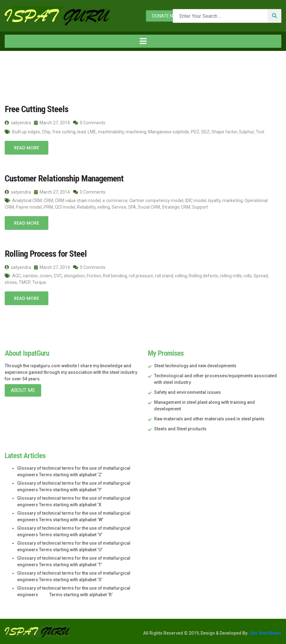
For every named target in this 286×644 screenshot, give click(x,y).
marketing (233, 200)
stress (11, 282)
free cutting (64, 132)
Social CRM (149, 207)
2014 (42, 64)
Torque (39, 282)
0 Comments (89, 123)
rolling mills (231, 275)
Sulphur (246, 132)
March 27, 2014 (52, 123)
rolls (248, 275)
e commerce (115, 200)
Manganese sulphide (169, 132)
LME (92, 132)
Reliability (86, 207)
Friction (94, 275)
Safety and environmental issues (187, 392)
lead (82, 132)
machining (136, 132)
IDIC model (196, 200)
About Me (23, 390)
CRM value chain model (78, 200)
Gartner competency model (156, 200)
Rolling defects (203, 275)
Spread (261, 275)
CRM (48, 200)
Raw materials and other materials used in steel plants (209, 419)
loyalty (214, 200)
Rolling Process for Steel (44, 253)
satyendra (18, 123)
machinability (111, 132)
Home (15, 64)
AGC (17, 275)
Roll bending (115, 275)
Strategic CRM (176, 207)
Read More (27, 148)
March (65, 64)
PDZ (195, 132)
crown (46, 275)
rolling (181, 275)
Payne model (29, 207)
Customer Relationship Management (63, 178)
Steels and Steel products (180, 429)
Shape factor (224, 132)
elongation (74, 275)
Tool (260, 132)
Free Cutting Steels (35, 109)
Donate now (166, 16)
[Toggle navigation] (143, 41)
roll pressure (141, 275)
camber (30, 275)
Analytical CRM (27, 200)
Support (200, 207)
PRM (48, 207)
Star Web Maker (265, 632)
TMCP (24, 282)
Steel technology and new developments (195, 365)
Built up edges (26, 132)
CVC (58, 275)
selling (104, 207)
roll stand (164, 275)
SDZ (205, 132)
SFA (132, 207)
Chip (46, 132)
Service (119, 207)
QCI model (65, 207)
